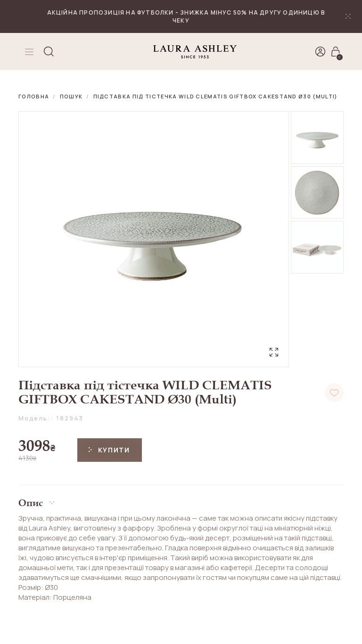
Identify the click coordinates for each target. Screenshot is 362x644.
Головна (34, 96)
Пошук (71, 96)
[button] (181, 499)
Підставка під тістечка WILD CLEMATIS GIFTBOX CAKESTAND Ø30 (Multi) (216, 96)
